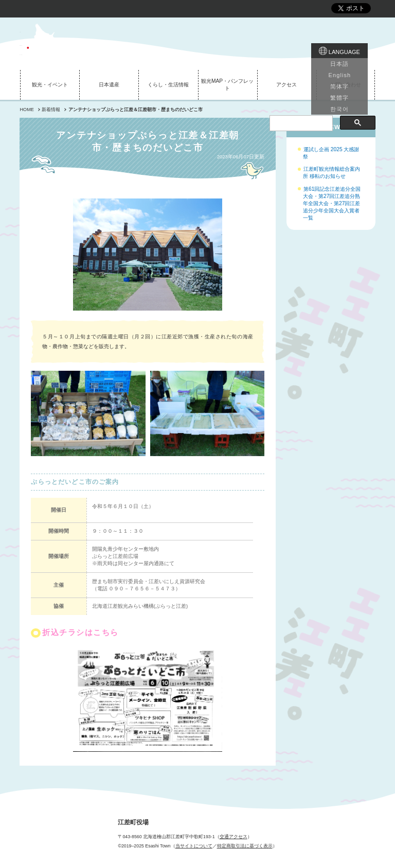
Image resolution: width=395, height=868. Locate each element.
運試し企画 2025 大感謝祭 (331, 153)
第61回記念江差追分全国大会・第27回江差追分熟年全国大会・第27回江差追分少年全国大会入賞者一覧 (332, 203)
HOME (26, 110)
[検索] (300, 67)
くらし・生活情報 (168, 85)
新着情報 (51, 110)
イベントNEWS (322, 127)
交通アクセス (234, 837)
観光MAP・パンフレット (227, 85)
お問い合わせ (346, 85)
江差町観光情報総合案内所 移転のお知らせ (331, 173)
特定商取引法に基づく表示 (245, 846)
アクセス (286, 85)
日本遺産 (109, 85)
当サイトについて (194, 846)
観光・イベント (50, 85)
